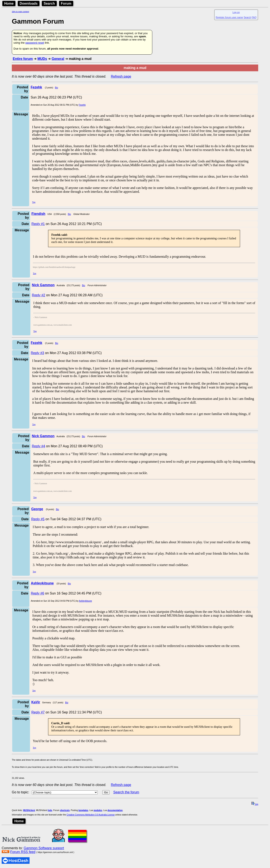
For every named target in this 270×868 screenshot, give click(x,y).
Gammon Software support (44, 848)
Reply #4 (38, 446)
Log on (236, 12)
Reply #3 (37, 353)
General (58, 59)
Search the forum (126, 792)
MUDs (42, 59)
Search (49, 3)
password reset (35, 43)
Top (34, 202)
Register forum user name (229, 17)
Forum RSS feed (23, 852)
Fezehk (82, 105)
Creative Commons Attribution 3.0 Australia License (91, 815)
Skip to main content (20, 12)
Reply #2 (38, 295)
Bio (57, 88)
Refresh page (121, 76)
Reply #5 (38, 519)
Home (9, 3)
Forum (66, 3)
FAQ (254, 17)
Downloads (29, 3)
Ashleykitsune (85, 601)
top (255, 804)
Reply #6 (37, 593)
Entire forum (23, 59)
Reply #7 (38, 712)
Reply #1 (38, 224)
